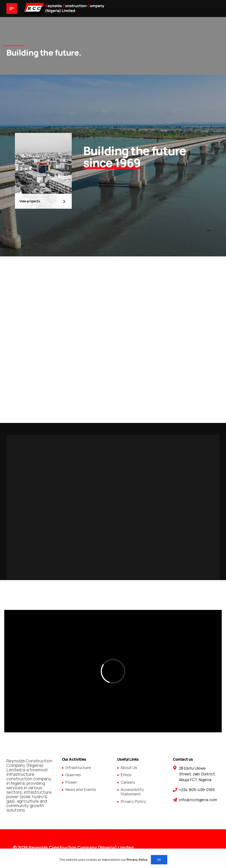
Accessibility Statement (132, 792)
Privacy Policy (133, 801)
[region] (113, 858)
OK (159, 860)
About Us (129, 767)
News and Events (81, 789)
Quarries (73, 775)
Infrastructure (78, 767)
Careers (128, 782)
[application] (113, 671)
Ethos (126, 775)
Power (71, 782)
